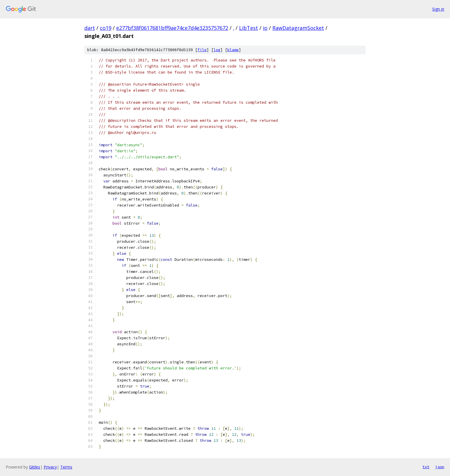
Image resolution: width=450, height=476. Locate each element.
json (440, 467)
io (265, 28)
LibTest (249, 28)
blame (233, 50)
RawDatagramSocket (298, 28)
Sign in (438, 9)
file (202, 50)
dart (90, 28)
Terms (66, 467)
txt (426, 467)
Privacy (50, 467)
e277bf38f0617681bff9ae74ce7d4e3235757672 (172, 28)
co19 (106, 28)
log (217, 50)
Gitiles (35, 467)
